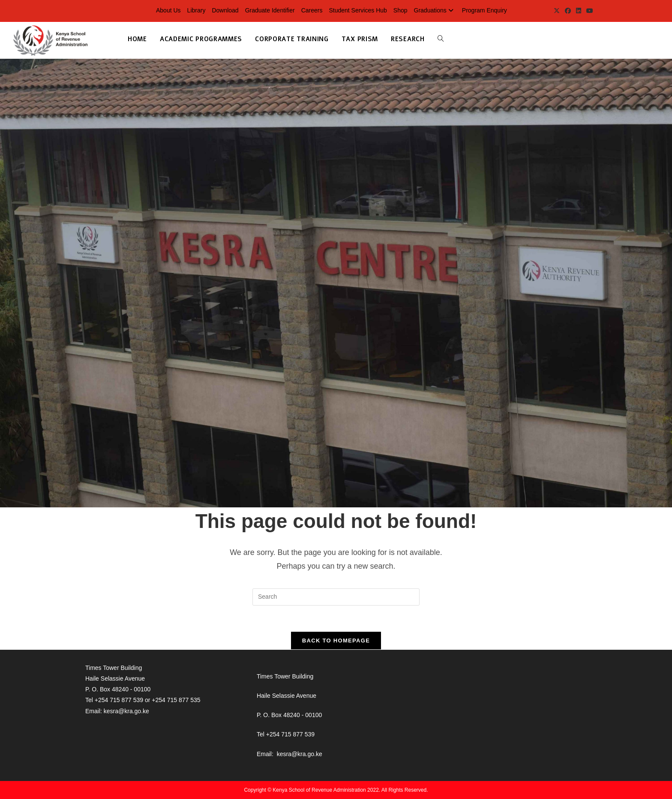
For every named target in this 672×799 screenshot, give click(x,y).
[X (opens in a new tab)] (557, 11)
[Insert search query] (336, 597)
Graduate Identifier (270, 10)
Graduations (435, 10)
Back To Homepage (336, 641)
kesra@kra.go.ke (126, 711)
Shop (400, 10)
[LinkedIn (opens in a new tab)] (579, 11)
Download (225, 10)
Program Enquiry (484, 10)
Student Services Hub (358, 10)
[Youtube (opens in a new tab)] (588, 11)
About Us (168, 10)
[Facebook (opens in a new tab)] (568, 11)
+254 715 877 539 (119, 700)
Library (196, 10)
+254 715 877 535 (176, 700)
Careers (312, 10)
